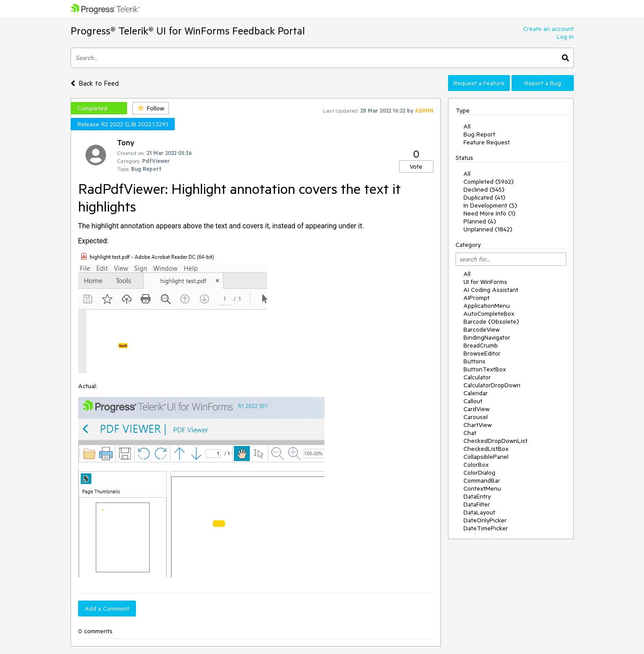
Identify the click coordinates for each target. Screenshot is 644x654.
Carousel (476, 417)
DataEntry (477, 496)
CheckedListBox (486, 449)
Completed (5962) (489, 181)
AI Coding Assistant (491, 290)
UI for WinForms (485, 282)
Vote (416, 166)
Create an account (548, 29)
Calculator (477, 377)
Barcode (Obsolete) (491, 321)
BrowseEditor (482, 353)
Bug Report (479, 134)
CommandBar (482, 480)
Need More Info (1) (490, 213)
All (467, 126)
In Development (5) (490, 205)
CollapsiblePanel (486, 457)
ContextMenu (482, 488)
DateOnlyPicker (485, 520)
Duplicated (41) (484, 197)
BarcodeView (482, 329)
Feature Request (487, 142)
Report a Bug (543, 83)
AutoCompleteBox (489, 314)
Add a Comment (107, 609)
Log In (565, 37)
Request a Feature (479, 83)
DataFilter (477, 504)
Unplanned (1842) (488, 229)
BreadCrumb (481, 345)
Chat (470, 433)
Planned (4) (480, 221)
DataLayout (479, 512)
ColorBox (476, 465)
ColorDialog (479, 473)
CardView (476, 409)
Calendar (476, 393)
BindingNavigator (487, 337)
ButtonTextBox (485, 369)
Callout (473, 401)
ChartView (478, 425)
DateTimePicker (486, 528)
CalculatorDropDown (492, 385)
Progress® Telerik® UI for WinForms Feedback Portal (188, 31)
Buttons (475, 361)
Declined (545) (484, 189)
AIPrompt (476, 298)
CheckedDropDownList (495, 441)
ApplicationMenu (487, 306)
